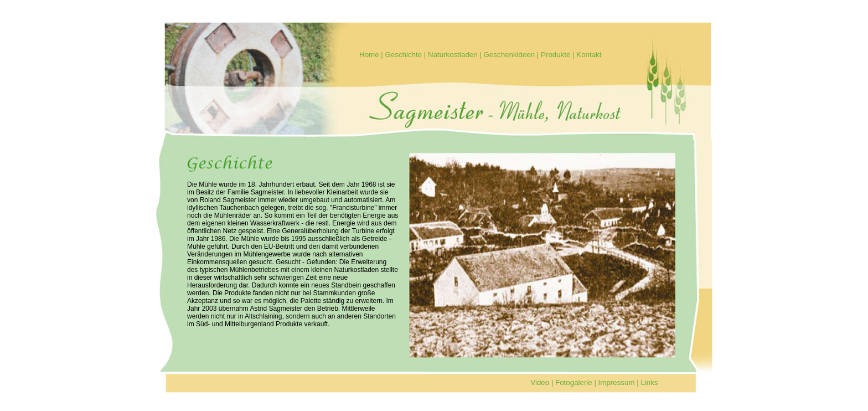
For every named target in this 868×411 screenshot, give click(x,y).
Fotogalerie (574, 382)
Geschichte (403, 55)
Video (540, 382)
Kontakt (589, 55)
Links (649, 382)
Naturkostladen (453, 55)
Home (369, 55)
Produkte (556, 55)
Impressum (617, 382)
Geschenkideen (510, 55)
